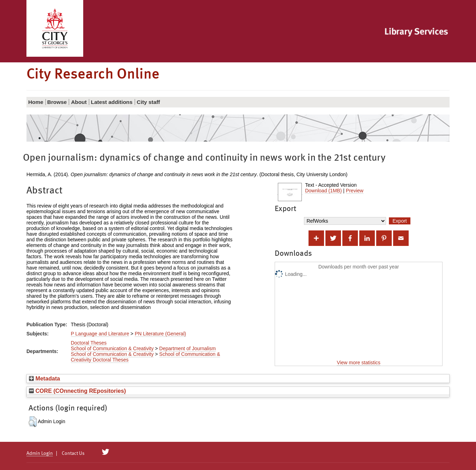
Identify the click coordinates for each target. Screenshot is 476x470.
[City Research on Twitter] (106, 452)
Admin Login (40, 453)
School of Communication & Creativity (112, 348)
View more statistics (358, 363)
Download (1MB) (323, 191)
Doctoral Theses (89, 343)
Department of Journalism (188, 348)
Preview (355, 191)
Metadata (44, 378)
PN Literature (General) (160, 334)
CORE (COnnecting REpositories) (77, 391)
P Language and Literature (100, 334)
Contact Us (73, 453)
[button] (33, 422)
